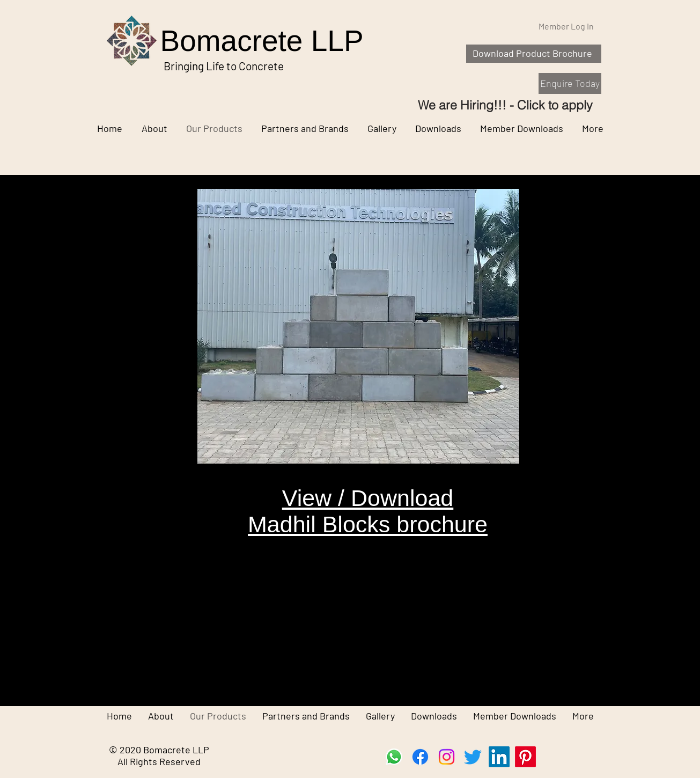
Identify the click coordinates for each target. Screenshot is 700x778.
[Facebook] (420, 757)
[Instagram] (447, 757)
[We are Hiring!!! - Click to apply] (505, 105)
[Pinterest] (525, 757)
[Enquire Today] (570, 83)
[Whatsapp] (394, 757)
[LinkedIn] (499, 757)
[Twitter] (473, 757)
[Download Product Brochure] (534, 54)
